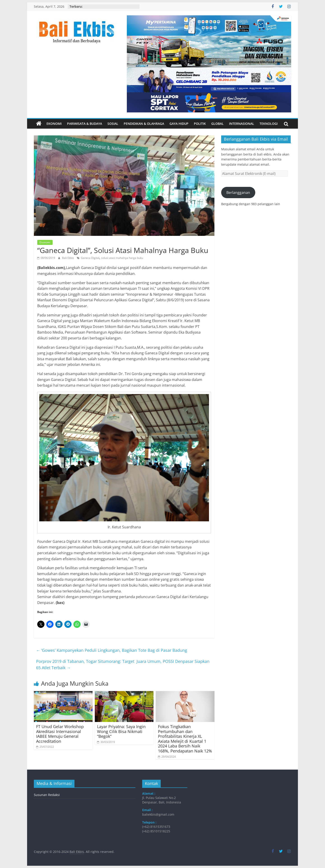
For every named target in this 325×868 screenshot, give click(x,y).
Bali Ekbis (68, 258)
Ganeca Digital (90, 258)
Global (217, 124)
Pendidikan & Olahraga (144, 124)
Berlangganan (238, 193)
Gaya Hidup (179, 124)
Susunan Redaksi (47, 795)
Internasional (242, 124)
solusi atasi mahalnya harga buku (122, 258)
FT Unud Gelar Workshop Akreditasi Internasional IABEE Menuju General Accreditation (60, 734)
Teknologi (269, 124)
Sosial (113, 124)
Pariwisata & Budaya (85, 124)
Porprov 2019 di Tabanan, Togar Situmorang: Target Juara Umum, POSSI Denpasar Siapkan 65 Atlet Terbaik (123, 665)
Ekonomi (54, 124)
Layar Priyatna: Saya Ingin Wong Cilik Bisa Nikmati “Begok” (121, 731)
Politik (200, 124)
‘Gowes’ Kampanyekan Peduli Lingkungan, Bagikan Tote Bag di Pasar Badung (112, 650)
